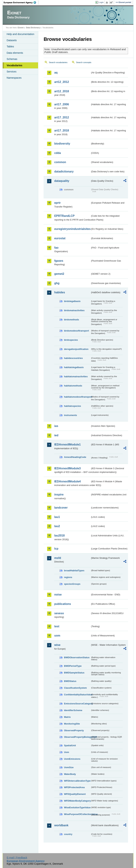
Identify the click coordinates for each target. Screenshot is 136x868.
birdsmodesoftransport (76, 331)
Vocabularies (14, 65)
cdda (57, 153)
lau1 (57, 517)
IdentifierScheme (73, 710)
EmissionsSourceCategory (77, 704)
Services (11, 72)
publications (63, 604)
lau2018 (59, 536)
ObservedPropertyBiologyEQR (77, 737)
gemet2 (59, 274)
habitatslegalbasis (74, 367)
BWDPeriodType (73, 666)
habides (59, 292)
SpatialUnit (70, 745)
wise (57, 645)
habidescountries (73, 358)
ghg (57, 283)
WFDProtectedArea (74, 787)
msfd (58, 558)
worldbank (61, 825)
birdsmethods (71, 320)
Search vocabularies (58, 62)
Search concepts (84, 62)
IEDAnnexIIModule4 (67, 481)
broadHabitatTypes (74, 571)
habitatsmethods (73, 386)
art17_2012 (62, 117)
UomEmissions (72, 759)
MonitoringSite (72, 724)
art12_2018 (62, 91)
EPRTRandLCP (64, 216)
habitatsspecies (72, 406)
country (68, 834)
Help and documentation (20, 34)
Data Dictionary (33, 28)
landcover (61, 508)
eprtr (57, 203)
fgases (59, 261)
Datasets (12, 40)
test (57, 626)
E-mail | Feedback (17, 858)
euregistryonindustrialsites (72, 229)
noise (58, 595)
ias (56, 426)
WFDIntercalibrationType (77, 781)
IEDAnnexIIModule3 (67, 468)
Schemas (12, 59)
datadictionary (64, 171)
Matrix (67, 717)
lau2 (57, 526)
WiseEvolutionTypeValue (77, 807)
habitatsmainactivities (76, 376)
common (60, 162)
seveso (59, 613)
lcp (56, 549)
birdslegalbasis (72, 301)
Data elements (15, 53)
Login (101, 2)
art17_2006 (62, 104)
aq (56, 73)
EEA (21, 2)
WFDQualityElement (75, 794)
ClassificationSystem (75, 688)
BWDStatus (70, 681)
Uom (66, 752)
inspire (59, 495)
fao (56, 248)
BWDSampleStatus (74, 673)
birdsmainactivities (74, 310)
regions (68, 577)
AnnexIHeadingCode (75, 457)
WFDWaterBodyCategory (77, 801)
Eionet (21, 28)
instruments (70, 415)
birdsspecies (71, 340)
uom (57, 636)
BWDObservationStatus (77, 657)
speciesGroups (72, 584)
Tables (10, 46)
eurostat (60, 238)
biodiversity (62, 144)
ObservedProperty (74, 730)
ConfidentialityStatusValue (77, 695)
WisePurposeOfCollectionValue (77, 814)
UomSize (69, 767)
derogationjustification (76, 349)
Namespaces (14, 78)
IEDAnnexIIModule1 (67, 445)
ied (56, 435)
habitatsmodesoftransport (77, 397)
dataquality (62, 181)
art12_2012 (62, 82)
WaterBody (70, 774)
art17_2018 (62, 131)
